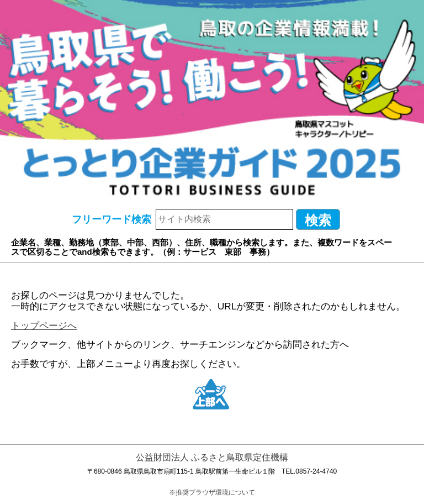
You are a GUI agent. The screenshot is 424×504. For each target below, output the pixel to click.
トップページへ (44, 326)
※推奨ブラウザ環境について (212, 492)
